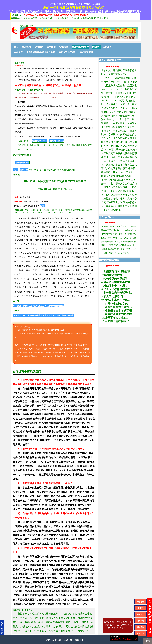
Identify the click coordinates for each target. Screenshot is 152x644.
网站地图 (79, 640)
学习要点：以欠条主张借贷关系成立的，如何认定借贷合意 (39, 306)
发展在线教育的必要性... (119, 314)
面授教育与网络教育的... (118, 271)
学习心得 (39, 47)
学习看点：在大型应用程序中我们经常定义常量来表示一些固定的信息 (43, 315)
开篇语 (140, 608)
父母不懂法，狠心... (117, 318)
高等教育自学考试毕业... (118, 293)
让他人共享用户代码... (117, 300)
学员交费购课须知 (67, 52)
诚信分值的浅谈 (22, 163)
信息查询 (26, 47)
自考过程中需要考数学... (118, 282)
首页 (16, 47)
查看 (42, 206)
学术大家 (68, 640)
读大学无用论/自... (114, 296)
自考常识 (18, 52)
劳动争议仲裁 (57, 141)
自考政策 (51, 47)
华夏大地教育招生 (81, 47)
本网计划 (140, 633)
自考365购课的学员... (117, 303)
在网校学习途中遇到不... (119, 307)
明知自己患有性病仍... (118, 321)
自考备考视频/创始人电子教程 (41, 52)
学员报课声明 (86, 52)
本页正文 (140, 614)
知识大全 (64, 47)
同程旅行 (96, 47)
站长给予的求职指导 (115, 279)
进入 (106, 18)
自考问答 (140, 621)
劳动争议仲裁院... (114, 275)
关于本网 (57, 640)
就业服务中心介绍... (115, 286)
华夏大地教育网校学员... (118, 289)
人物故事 (107, 47)
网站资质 (140, 627)
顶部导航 (140, 602)
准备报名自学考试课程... (119, 311)
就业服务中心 (39, 141)
